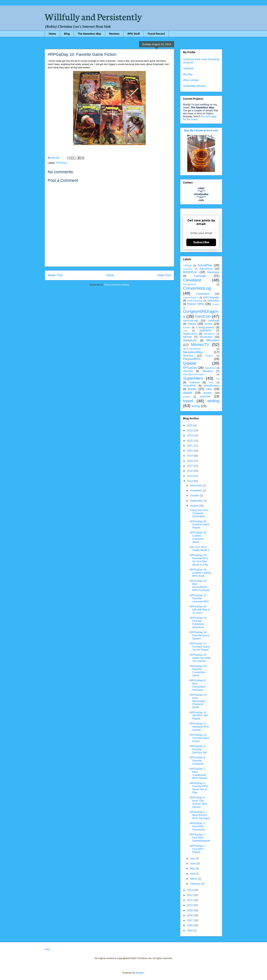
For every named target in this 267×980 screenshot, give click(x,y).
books (192, 389)
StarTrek (188, 371)
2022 (190, 441)
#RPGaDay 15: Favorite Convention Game (198, 671)
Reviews (114, 34)
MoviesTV (200, 345)
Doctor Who (196, 304)
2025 (190, 425)
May (193, 868)
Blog (67, 34)
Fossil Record (156, 34)
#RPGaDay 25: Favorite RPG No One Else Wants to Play (199, 560)
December (196, 485)
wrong (196, 406)
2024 (190, 430)
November (196, 490)
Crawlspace (203, 294)
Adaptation (188, 269)
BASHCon (190, 272)
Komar (186, 328)
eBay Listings (191, 80)
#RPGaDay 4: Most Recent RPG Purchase (200, 815)
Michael (187, 337)
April (193, 874)
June (193, 863)
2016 (190, 471)
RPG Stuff (133, 34)
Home (52, 34)
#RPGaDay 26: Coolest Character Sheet (198, 537)
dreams (208, 393)
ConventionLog (197, 288)
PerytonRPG (192, 359)
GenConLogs (191, 321)
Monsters (213, 340)
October (195, 495)
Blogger (140, 973)
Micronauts (206, 337)
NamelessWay (193, 352)
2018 (190, 461)
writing (213, 401)
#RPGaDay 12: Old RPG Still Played (198, 716)
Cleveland (192, 280)
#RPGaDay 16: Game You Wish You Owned (200, 658)
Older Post (164, 275)
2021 (190, 446)
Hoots (192, 324)
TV (218, 379)
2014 (190, 481)
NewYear (188, 356)
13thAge (187, 266)
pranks (187, 397)
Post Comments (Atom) (117, 285)
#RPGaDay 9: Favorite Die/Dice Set (198, 749)
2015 (190, 476)
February (196, 884)
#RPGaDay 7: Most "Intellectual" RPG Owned (198, 773)
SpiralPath (210, 368)
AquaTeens (206, 269)
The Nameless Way (89, 34)
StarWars (208, 371)
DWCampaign (211, 297)
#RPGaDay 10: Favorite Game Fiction (200, 738)
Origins (209, 356)
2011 (190, 900)
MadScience (190, 334)
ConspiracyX (190, 284)
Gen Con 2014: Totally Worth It (199, 549)
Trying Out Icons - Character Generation (200, 513)
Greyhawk (214, 321)
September (197, 501)
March (194, 879)
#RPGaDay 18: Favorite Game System (200, 635)
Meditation (209, 334)
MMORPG (206, 331)
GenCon (203, 316)
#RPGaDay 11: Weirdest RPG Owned (199, 727)
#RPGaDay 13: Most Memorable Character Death (198, 701)
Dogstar (216, 304)
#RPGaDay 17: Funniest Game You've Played (200, 647)
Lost (185, 331)
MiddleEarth (190, 340)
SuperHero (193, 378)
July (193, 858)
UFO (211, 383)
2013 (190, 890)
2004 (190, 931)
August (194, 506)
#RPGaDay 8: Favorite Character (197, 761)
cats (209, 389)
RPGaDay (62, 163)
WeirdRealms (212, 386)
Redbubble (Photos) (195, 86)
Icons (208, 324)
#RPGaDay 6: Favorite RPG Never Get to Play (199, 788)
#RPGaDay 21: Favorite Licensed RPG (199, 598)
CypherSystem (191, 298)
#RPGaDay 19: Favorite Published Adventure (198, 622)
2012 (190, 895)
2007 (190, 920)
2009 (190, 910)
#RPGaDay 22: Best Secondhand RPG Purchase (200, 586)
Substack (188, 68)
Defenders (213, 301)
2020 (190, 451)
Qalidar (190, 363)
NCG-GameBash (192, 349)
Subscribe (201, 242)
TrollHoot (194, 382)
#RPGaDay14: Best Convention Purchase (198, 685)
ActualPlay (205, 265)
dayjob (188, 393)
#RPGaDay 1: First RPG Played (197, 849)
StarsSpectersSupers (194, 374)
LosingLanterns (205, 327)
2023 (190, 435)
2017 (190, 466)
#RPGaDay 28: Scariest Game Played (200, 525)
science (205, 396)
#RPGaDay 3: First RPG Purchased (197, 826)
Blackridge (213, 272)
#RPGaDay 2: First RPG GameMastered (200, 838)
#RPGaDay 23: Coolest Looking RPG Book (200, 573)
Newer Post (55, 275)
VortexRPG (189, 386)
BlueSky (188, 74)
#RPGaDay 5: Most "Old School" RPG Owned (198, 802)
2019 (190, 456)
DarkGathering (195, 301)
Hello (47, 949)
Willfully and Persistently (93, 16)
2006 (190, 925)
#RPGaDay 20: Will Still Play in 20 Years (200, 610)
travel (188, 401)
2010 (190, 905)
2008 (190, 915)
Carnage (200, 276)
